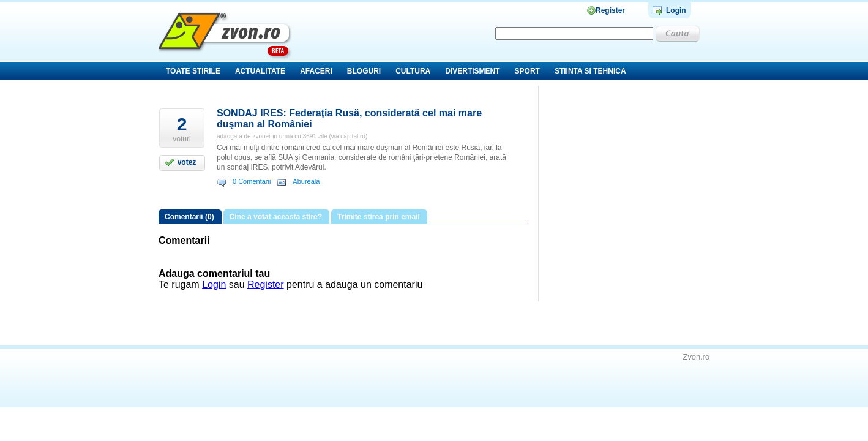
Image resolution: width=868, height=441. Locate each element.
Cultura (413, 71)
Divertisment (472, 71)
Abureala (306, 181)
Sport (527, 71)
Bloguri (364, 71)
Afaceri (316, 71)
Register (610, 10)
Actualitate (260, 71)
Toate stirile (193, 71)
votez (187, 162)
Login (676, 10)
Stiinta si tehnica (590, 71)
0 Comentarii (252, 181)
